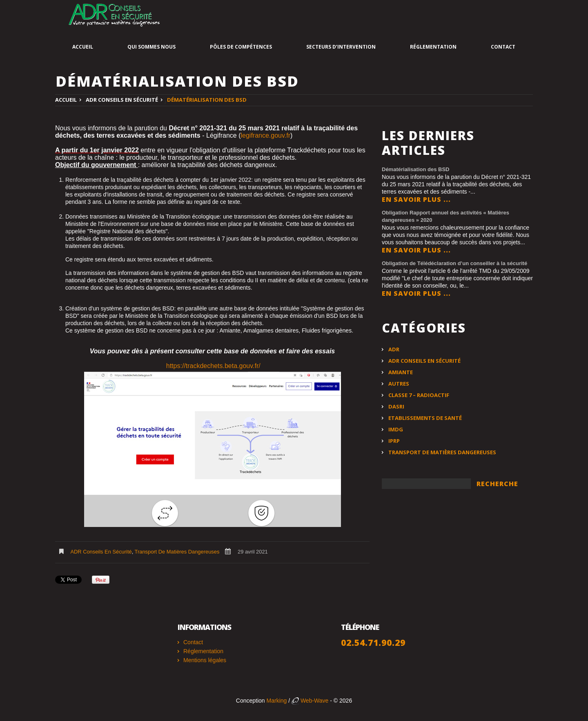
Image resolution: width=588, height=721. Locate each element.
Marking (277, 701)
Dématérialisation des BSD (415, 169)
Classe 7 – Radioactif (419, 395)
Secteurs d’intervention (341, 47)
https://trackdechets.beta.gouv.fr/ (213, 366)
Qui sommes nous (151, 47)
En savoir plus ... (416, 200)
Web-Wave (310, 701)
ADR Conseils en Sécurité (122, 100)
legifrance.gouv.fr (265, 135)
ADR (394, 349)
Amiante (401, 372)
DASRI (396, 406)
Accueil (83, 47)
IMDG (396, 429)
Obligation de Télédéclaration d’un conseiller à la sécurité (454, 263)
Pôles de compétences (241, 47)
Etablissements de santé (425, 418)
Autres (399, 384)
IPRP (394, 441)
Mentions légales (205, 660)
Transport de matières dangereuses (177, 552)
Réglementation (433, 47)
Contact (503, 47)
